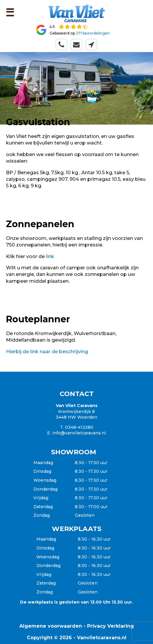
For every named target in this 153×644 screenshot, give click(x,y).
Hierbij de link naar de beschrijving (47, 352)
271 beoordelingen (93, 33)
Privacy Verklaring (110, 626)
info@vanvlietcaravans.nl (79, 433)
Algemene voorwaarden (51, 626)
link (50, 256)
